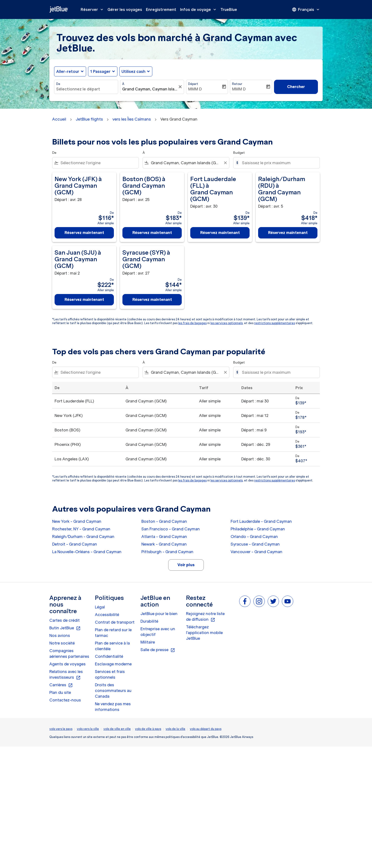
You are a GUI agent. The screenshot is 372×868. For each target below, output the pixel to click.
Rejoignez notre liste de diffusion (205, 617)
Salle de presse (158, 650)
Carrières (61, 685)
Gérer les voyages (125, 9)
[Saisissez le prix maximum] (278, 163)
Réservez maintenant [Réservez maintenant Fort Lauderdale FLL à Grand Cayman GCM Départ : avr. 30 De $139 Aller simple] (220, 233)
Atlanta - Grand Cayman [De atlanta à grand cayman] (164, 537)
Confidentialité (109, 656)
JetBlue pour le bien (159, 614)
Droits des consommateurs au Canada (113, 691)
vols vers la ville (88, 729)
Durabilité (149, 621)
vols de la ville (175, 729)
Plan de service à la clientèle (112, 646)
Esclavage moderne (113, 664)
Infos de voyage (199, 9)
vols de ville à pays (148, 729)
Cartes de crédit (65, 620)
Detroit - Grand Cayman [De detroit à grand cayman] (75, 544)
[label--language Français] (306, 9)
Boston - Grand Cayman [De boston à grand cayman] (164, 521)
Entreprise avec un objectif (158, 632)
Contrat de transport (115, 622)
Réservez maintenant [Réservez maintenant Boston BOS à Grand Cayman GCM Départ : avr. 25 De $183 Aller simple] (152, 233)
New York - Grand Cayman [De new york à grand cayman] (77, 521)
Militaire (148, 642)
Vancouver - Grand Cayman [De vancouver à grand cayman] (256, 552)
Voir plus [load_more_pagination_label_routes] (186, 565)
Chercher (296, 87)
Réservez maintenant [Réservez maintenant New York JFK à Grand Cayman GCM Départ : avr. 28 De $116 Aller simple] (84, 233)
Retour (237, 84)
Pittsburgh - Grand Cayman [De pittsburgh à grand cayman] (167, 552)
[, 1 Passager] (100, 71)
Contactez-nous (65, 700)
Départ (193, 84)
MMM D (195, 89)
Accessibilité (107, 615)
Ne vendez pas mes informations (113, 707)
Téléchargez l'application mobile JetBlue (204, 633)
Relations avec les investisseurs (66, 675)
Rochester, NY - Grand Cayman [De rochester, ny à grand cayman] (81, 529)
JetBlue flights (89, 119)
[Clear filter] (225, 163)
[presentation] (306, 9)
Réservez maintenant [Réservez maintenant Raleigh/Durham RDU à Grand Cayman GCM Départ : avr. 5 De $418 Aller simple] (288, 233)
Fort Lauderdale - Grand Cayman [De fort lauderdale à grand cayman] (261, 521)
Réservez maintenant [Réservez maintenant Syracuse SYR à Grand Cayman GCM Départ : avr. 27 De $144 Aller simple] (152, 299)
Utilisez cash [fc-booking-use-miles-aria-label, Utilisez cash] (133, 71)
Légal (100, 607)
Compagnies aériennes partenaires (69, 653)
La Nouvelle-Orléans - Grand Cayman (87, 552)
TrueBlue (229, 9)
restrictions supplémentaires (274, 323)
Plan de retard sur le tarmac (113, 633)
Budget (239, 153)
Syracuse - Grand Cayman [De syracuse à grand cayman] (255, 544)
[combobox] (86, 89)
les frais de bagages (192, 323)
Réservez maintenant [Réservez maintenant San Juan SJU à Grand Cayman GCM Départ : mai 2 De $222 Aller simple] (84, 299)
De (58, 84)
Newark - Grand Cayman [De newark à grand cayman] (164, 544)
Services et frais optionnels (110, 674)
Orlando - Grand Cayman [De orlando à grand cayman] (254, 537)
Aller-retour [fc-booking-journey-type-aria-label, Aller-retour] (68, 71)
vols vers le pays (61, 729)
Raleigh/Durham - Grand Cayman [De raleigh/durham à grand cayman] (83, 537)
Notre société (62, 643)
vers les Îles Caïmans (132, 119)
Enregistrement (161, 9)
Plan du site (60, 692)
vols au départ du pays (206, 729)
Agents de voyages (67, 664)
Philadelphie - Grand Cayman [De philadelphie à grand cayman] (258, 529)
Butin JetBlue (65, 628)
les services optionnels (227, 323)
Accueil (59, 119)
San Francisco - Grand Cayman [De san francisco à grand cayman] (171, 529)
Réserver (93, 9)
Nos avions (60, 635)
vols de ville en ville (117, 729)
